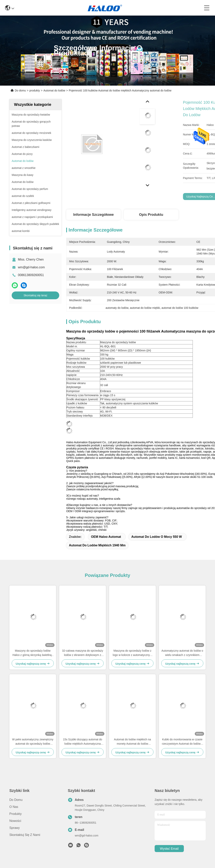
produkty (35, 90)
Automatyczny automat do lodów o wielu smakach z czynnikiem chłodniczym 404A (182, 653)
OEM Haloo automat (106, 537)
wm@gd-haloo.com (31, 267)
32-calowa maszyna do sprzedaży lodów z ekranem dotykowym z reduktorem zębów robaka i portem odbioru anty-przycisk (83, 653)
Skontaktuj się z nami (25, 835)
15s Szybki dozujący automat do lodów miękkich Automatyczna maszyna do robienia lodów (83, 742)
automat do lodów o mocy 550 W (157, 537)
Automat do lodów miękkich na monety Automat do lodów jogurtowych (132, 742)
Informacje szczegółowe (93, 215)
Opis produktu (151, 215)
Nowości (15, 821)
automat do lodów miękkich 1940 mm (97, 545)
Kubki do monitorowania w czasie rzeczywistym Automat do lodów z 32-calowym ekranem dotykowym (182, 742)
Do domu (20, 90)
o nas (14, 807)
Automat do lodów (54, 90)
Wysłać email (169, 849)
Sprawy (15, 828)
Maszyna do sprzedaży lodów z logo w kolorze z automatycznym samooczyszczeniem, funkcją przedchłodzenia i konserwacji (132, 653)
